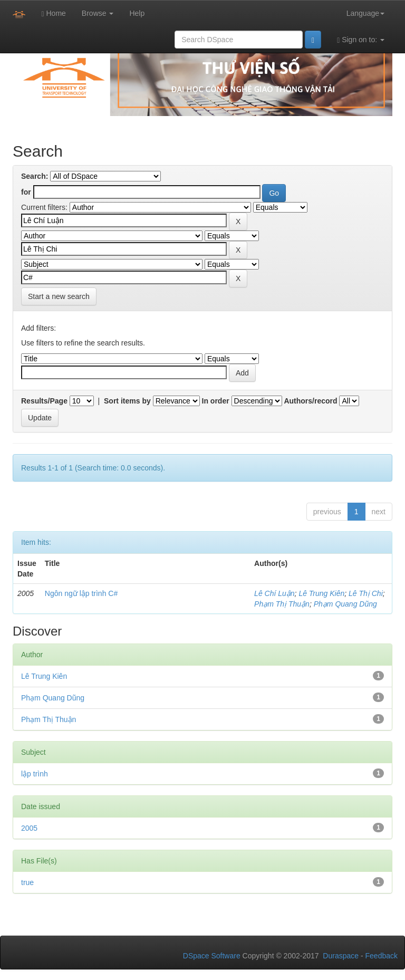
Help (137, 13)
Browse (98, 13)
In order (216, 401)
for (26, 192)
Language (365, 13)
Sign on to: (361, 40)
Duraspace (341, 956)
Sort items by (127, 401)
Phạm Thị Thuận (282, 604)
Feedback (382, 956)
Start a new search (59, 296)
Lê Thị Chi (366, 593)
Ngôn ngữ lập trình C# (81, 593)
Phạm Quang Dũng (345, 604)
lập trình (35, 774)
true (27, 882)
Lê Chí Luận (274, 593)
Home (53, 13)
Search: (35, 176)
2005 (29, 828)
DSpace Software (212, 956)
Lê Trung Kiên (321, 593)
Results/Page (44, 401)
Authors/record (310, 401)
